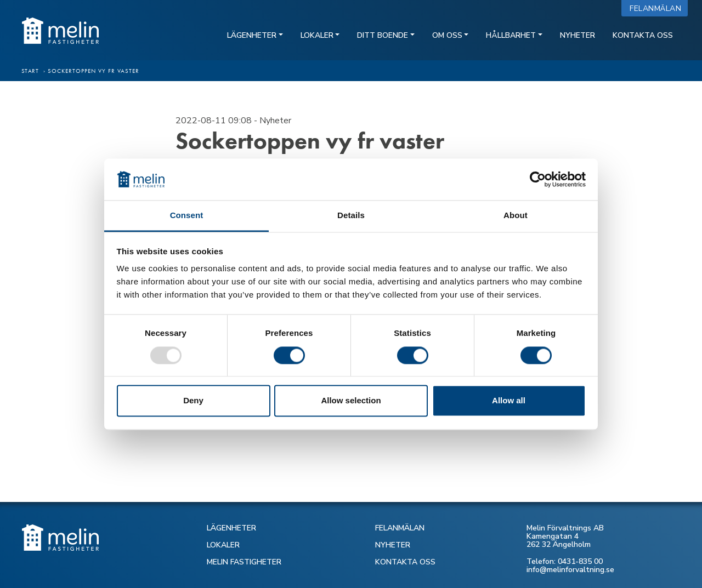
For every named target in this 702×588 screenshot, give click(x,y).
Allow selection (351, 401)
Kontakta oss (643, 35)
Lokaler (317, 35)
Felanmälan (658, 8)
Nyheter (578, 35)
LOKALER (223, 545)
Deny (193, 401)
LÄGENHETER (231, 528)
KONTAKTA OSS (405, 562)
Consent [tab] (187, 216)
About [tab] (516, 216)
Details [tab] (351, 216)
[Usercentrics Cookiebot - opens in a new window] (538, 179)
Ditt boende (383, 35)
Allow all (509, 401)
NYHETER (393, 545)
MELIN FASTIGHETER (244, 562)
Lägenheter (252, 35)
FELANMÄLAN (400, 528)
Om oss (447, 35)
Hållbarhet (511, 35)
